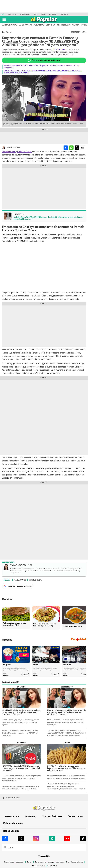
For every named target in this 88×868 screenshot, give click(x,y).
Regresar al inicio (11, 798)
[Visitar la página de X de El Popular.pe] (21, 838)
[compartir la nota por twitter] (77, 148)
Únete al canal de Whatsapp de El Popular (44, 60)
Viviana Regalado (11, 147)
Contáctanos (31, 816)
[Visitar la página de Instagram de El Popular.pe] (36, 838)
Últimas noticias (9, 25)
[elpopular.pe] (44, 23)
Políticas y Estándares (52, 816)
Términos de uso (75, 816)
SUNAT (43, 14)
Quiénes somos (12, 816)
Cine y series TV (63, 25)
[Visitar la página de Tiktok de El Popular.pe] (83, 838)
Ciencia (76, 25)
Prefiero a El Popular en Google (20, 586)
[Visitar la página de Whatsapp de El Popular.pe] (52, 838)
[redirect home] (44, 808)
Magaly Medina (25, 14)
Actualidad (39, 25)
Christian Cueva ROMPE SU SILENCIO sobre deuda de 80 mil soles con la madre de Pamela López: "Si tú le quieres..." (48, 218)
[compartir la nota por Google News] (83, 148)
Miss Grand (12, 14)
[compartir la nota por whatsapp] (71, 148)
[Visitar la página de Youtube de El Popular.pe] (67, 838)
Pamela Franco (9, 152)
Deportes (50, 25)
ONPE (36, 14)
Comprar (25, 674)
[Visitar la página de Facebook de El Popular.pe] (5, 838)
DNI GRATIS (53, 14)
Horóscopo (64, 14)
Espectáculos (25, 25)
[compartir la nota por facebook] (66, 148)
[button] (4, 19)
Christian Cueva (60, 49)
